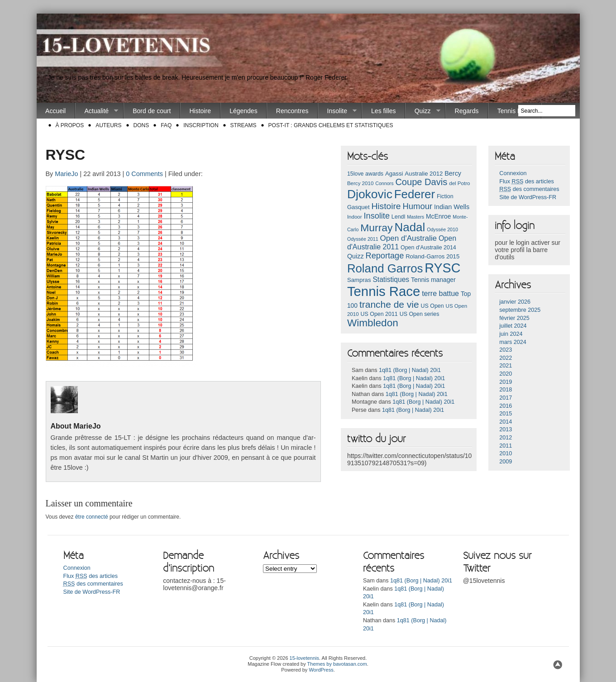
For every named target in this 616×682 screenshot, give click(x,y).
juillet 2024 (513, 326)
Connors (384, 183)
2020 (506, 374)
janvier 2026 (515, 302)
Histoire (200, 111)
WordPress (321, 670)
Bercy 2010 (360, 183)
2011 (506, 446)
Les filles (383, 111)
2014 (506, 422)
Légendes (244, 111)
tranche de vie (389, 304)
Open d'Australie (409, 238)
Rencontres (292, 111)
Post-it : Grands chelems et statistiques (331, 125)
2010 (506, 453)
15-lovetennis (304, 658)
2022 (506, 358)
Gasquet (358, 207)
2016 (506, 406)
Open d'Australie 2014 (428, 248)
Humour (417, 206)
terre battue (440, 293)
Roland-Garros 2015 (432, 256)
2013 (506, 429)
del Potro (459, 183)
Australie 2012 (424, 174)
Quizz (423, 111)
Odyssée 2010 (442, 229)
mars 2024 (513, 342)
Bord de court (152, 111)
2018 (506, 390)
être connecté (92, 517)
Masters (415, 217)
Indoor (355, 217)
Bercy (453, 173)
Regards (467, 111)
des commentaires (529, 189)
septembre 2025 (520, 310)
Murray (376, 228)
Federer (415, 194)
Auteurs (108, 125)
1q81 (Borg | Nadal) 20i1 (410, 370)
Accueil (55, 111)
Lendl (398, 217)
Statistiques (391, 279)
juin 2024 (511, 334)
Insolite (337, 111)
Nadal (410, 227)
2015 (506, 414)
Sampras (359, 280)
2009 (506, 462)
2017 (506, 398)
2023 (506, 350)
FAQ (166, 125)
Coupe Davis (421, 182)
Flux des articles (526, 181)
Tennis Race (515, 111)
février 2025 (514, 318)
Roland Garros (385, 268)
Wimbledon (373, 323)
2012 (506, 438)
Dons (141, 125)
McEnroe (438, 216)
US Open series (420, 314)
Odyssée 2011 (363, 239)
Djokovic (370, 194)
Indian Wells (452, 207)
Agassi (394, 174)
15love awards (365, 174)
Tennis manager (433, 280)
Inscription (201, 125)
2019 (506, 382)
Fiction (445, 196)
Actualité (97, 111)
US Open (432, 306)
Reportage (385, 256)
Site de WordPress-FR (528, 197)
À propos (70, 125)
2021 (506, 366)
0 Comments (144, 174)
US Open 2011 (379, 314)
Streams (244, 125)
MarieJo (66, 174)
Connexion (513, 173)
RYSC (442, 268)
